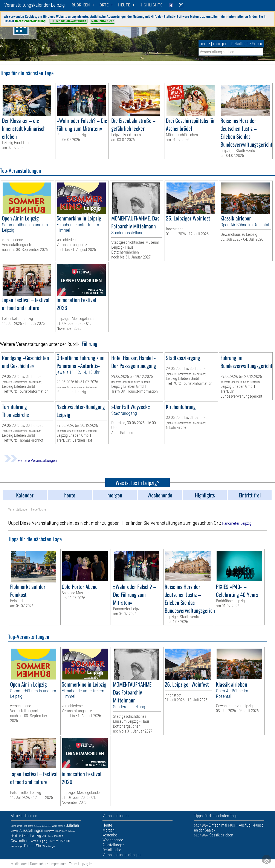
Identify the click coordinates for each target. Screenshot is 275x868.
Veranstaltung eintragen (121, 855)
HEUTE (124, 5)
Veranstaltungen (18, 509)
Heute (51, 836)
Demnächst (16, 826)
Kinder (51, 841)
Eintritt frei (17, 836)
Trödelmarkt (61, 831)
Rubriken (81, 5)
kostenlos (110, 835)
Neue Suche (39, 509)
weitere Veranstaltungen (31, 460)
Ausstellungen (31, 830)
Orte (104, 5)
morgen (220, 44)
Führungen (51, 846)
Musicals (59, 836)
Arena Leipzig (39, 841)
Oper (45, 836)
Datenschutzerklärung (30, 21)
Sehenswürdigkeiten (43, 826)
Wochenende (58, 826)
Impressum (59, 864)
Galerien (72, 825)
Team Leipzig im (81, 864)
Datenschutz (39, 864)
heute (205, 44)
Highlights (151, 5)
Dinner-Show (35, 846)
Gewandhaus (21, 841)
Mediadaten (19, 864)
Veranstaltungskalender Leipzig (34, 5)
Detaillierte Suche (247, 44)
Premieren (49, 831)
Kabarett (72, 831)
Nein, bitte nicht (102, 21)
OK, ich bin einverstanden (68, 21)
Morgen (15, 831)
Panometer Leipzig (237, 523)
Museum (63, 841)
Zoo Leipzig (32, 835)
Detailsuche (112, 850)
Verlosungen (17, 846)
